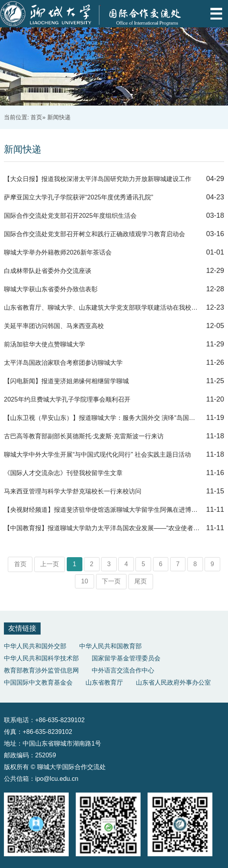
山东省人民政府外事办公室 (173, 682)
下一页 (111, 581)
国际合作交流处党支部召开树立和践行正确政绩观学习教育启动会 (94, 234)
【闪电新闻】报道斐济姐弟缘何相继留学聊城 (66, 381)
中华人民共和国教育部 (110, 646)
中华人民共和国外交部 (35, 646)
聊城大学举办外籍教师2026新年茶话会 (58, 252)
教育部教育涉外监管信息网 (41, 670)
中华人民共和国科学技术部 (41, 658)
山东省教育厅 (104, 682)
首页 (36, 117)
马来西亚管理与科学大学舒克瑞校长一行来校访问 (73, 491)
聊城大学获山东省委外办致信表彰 (51, 289)
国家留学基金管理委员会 (126, 658)
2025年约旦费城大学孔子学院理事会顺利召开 (67, 399)
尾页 (141, 581)
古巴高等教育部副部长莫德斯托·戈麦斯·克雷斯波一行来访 (84, 436)
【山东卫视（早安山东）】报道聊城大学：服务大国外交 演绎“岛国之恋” (102, 418)
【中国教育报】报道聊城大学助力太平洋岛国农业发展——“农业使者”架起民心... (102, 528)
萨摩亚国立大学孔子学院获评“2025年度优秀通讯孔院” (78, 197)
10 (85, 581)
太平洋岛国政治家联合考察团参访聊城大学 (63, 363)
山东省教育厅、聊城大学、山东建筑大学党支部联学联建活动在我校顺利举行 (102, 308)
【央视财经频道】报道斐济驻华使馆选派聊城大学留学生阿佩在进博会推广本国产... (102, 510)
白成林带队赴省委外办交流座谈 (48, 271)
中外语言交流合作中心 (123, 670)
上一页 (50, 564)
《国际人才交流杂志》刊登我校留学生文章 (63, 473)
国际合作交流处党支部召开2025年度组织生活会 (70, 216)
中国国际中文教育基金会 (38, 682)
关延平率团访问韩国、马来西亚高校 (54, 326)
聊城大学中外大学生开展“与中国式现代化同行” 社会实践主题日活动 (97, 455)
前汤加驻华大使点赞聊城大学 (45, 344)
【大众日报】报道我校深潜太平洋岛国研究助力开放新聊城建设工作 (98, 179)
